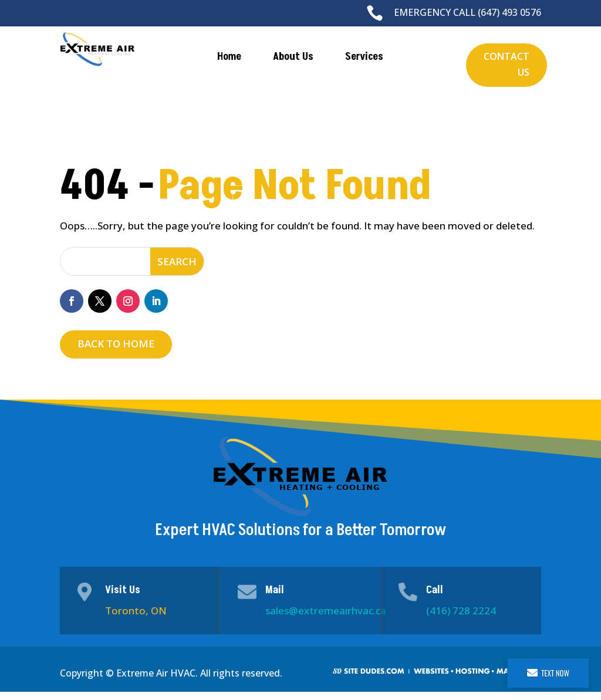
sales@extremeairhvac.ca (326, 611)
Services (364, 57)
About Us (293, 57)
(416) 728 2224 (461, 611)
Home (229, 57)
